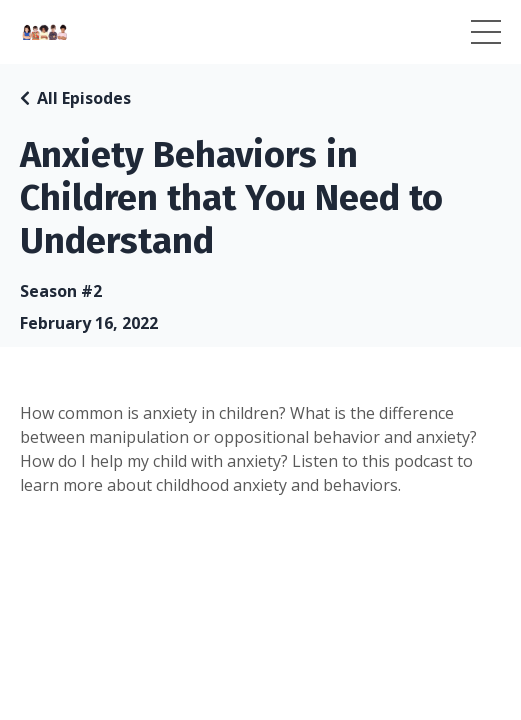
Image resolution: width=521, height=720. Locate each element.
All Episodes (84, 98)
